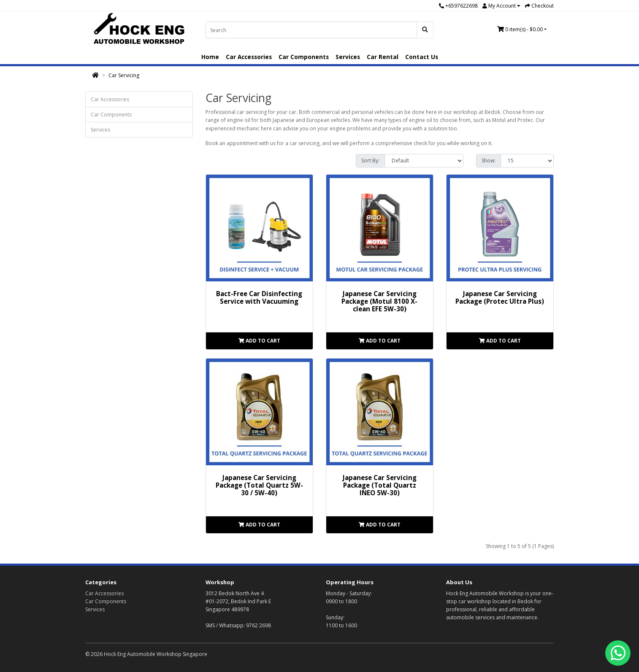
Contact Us (422, 57)
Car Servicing (124, 75)
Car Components (304, 57)
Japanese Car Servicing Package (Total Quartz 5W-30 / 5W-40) (259, 485)
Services (348, 57)
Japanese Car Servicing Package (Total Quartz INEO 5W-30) (380, 485)
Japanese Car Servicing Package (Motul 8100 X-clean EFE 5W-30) (379, 301)
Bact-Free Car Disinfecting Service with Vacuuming (259, 297)
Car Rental (383, 57)
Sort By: (370, 161)
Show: (489, 161)
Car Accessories (249, 57)
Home (210, 57)
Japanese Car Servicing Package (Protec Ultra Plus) (500, 297)
